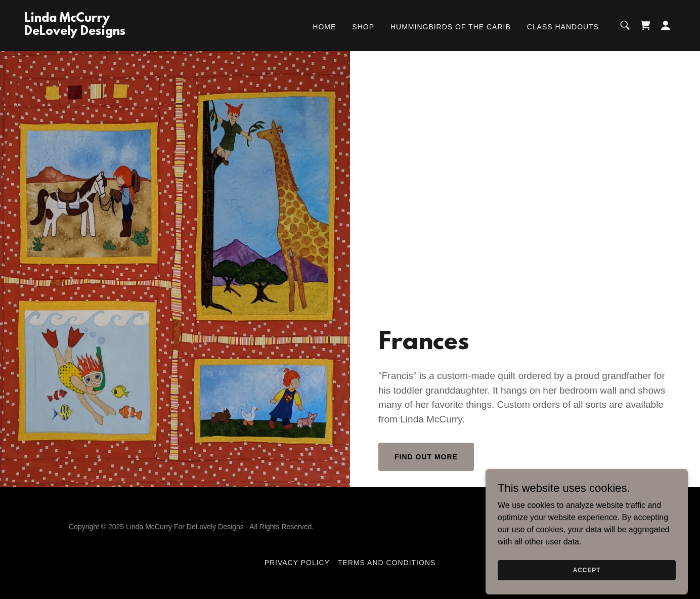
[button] (666, 25)
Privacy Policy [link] (297, 563)
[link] (75, 32)
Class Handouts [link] (563, 27)
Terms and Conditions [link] (387, 563)
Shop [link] (363, 27)
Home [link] (324, 27)
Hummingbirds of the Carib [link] (451, 27)
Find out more (426, 457)
